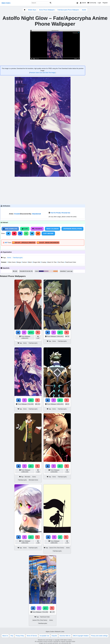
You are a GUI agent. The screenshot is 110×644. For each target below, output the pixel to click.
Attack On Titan (52, 262)
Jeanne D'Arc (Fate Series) (57, 548)
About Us (5, 636)
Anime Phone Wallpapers (47, 10)
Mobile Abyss (32, 10)
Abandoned (36, 214)
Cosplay (44, 262)
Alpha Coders (6, 3)
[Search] (51, 3)
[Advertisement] (43, 190)
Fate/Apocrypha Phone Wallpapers (69, 10)
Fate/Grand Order (70, 262)
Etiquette (54, 636)
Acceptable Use (44, 636)
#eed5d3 (51, 271)
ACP (6, 243)
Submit (83, 3)
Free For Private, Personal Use (60, 213)
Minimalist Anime (33, 480)
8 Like (25, 229)
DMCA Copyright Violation (81, 636)
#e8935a (56, 271)
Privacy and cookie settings (99, 636)
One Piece (61, 262)
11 (31, 332)
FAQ (12, 636)
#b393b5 (46, 271)
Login (99, 3)
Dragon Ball (36, 262)
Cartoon (24, 262)
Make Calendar (53, 229)
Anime (9, 258)
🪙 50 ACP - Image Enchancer (48, 243)
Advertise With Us (65, 636)
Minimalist (27, 477)
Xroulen (17, 214)
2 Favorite (37, 229)
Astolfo (84, 10)
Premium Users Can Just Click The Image (43, 73)
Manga (19, 262)
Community (92, 3)
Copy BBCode (48, 233)
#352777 (41, 271)
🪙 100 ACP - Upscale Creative (24, 243)
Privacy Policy (20, 636)
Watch (30, 262)
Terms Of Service (32, 636)
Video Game (12, 262)
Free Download (10, 229)
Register (105, 3)
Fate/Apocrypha (18, 258)
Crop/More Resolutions (72, 229)
